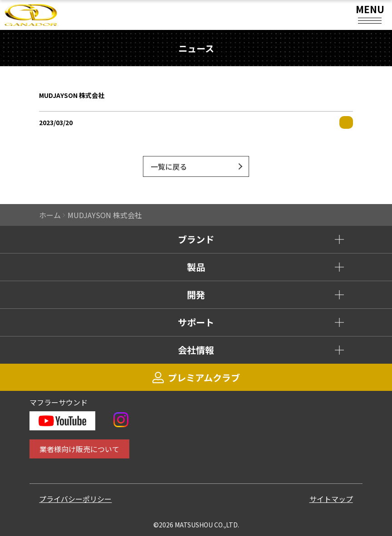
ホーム (50, 215)
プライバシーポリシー (75, 499)
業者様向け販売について (79, 449)
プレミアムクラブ (196, 378)
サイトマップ (331, 499)
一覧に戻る (169, 166)
